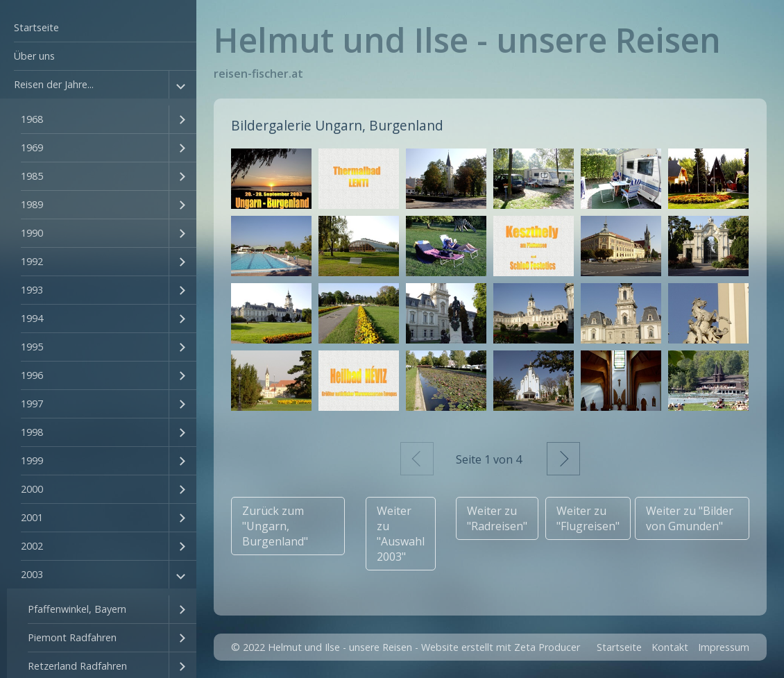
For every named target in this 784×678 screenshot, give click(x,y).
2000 (32, 489)
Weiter (563, 459)
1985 (32, 176)
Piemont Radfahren (72, 637)
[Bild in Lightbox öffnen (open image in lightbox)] (271, 179)
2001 (32, 517)
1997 (32, 404)
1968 (32, 119)
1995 (32, 347)
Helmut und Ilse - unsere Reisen (467, 40)
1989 (32, 204)
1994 (32, 318)
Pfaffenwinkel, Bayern (77, 609)
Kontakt (670, 647)
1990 (32, 233)
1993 (32, 290)
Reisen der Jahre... (54, 84)
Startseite (36, 27)
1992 (32, 261)
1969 (32, 147)
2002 (32, 546)
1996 (32, 375)
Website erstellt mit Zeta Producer (501, 647)
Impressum (724, 647)
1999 (32, 460)
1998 (32, 432)
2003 (32, 574)
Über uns (34, 56)
